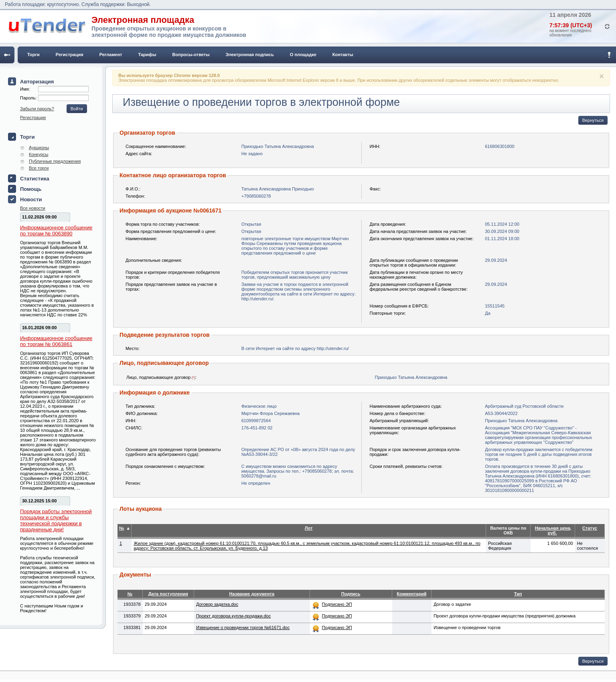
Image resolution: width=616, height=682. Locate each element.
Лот (309, 528)
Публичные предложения (55, 161)
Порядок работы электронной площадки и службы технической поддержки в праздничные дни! (56, 520)
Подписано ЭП (337, 604)
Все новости (33, 208)
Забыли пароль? (37, 109)
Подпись (351, 594)
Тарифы (147, 55)
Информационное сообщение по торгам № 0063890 (56, 231)
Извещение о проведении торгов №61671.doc (243, 627)
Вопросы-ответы (191, 55)
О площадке (303, 55)
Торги (33, 55)
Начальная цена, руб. (553, 530)
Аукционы (39, 148)
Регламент (111, 55)
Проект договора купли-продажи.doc (233, 616)
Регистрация (70, 55)
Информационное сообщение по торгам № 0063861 (56, 341)
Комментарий (411, 594)
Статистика (35, 179)
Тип (518, 594)
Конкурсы (38, 154)
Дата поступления (168, 594)
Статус (590, 528)
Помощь (31, 189)
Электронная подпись (250, 55)
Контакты (343, 55)
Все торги (39, 168)
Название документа (252, 594)
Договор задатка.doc (217, 604)
